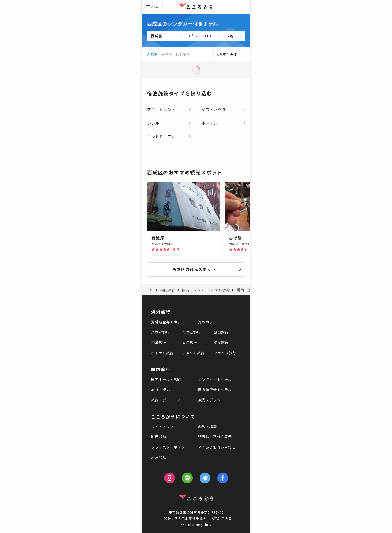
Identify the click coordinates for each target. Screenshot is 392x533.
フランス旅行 (225, 353)
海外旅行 (161, 312)
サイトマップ (162, 427)
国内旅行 (161, 369)
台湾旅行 (159, 342)
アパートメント (161, 110)
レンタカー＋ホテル (215, 379)
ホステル (210, 123)
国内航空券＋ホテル (215, 390)
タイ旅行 (221, 342)
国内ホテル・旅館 (166, 379)
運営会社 (159, 457)
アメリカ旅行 (194, 353)
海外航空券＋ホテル (168, 322)
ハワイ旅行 (160, 332)
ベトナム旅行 (162, 353)
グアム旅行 (192, 332)
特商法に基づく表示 (215, 437)
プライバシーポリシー (170, 447)
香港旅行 (190, 342)
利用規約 (159, 437)
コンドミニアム (161, 137)
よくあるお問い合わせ (217, 447)
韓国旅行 (221, 332)
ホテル (153, 123)
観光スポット (209, 400)
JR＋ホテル (161, 390)
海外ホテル (208, 322)
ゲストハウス (214, 110)
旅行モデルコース (166, 400)
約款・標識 (208, 427)
